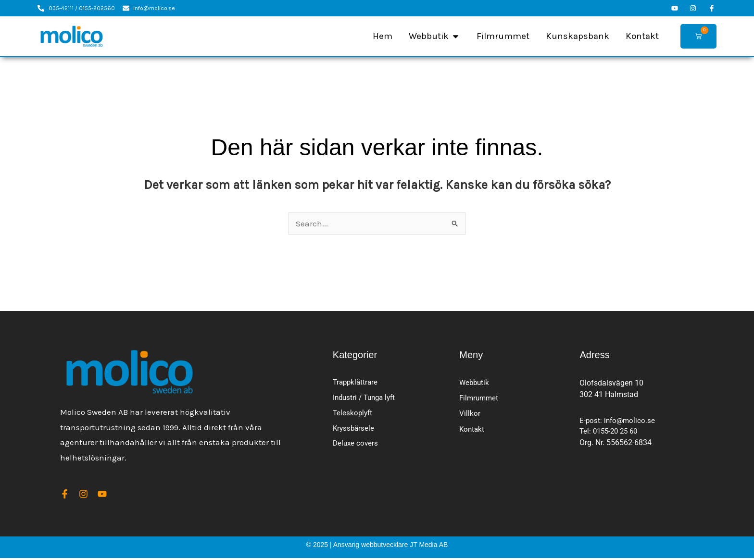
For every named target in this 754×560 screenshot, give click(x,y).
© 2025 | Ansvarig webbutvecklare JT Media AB (377, 547)
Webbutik (475, 383)
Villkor (470, 416)
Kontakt (472, 432)
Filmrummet (480, 399)
